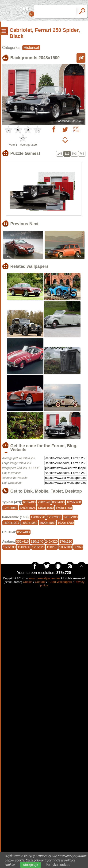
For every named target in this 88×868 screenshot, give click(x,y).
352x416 (23, 541)
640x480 (29, 502)
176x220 (66, 541)
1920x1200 (66, 523)
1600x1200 (64, 508)
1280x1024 (28, 508)
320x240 (37, 541)
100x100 (65, 547)
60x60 (78, 547)
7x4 (82, 154)
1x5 (60, 154)
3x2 (67, 154)
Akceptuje (31, 865)
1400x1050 (46, 508)
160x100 (9, 547)
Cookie (28, 582)
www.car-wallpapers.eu (44, 578)
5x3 (74, 154)
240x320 (51, 541)
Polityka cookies (58, 865)
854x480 (23, 532)
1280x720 (38, 517)
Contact (40, 582)
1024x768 (74, 502)
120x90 (52, 547)
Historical (31, 48)
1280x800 (54, 517)
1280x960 (10, 508)
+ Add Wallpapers (60, 582)
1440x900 (71, 517)
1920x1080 (48, 523)
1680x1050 (29, 523)
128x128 (38, 547)
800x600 (58, 502)
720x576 (44, 502)
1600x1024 (11, 523)
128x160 (24, 547)
